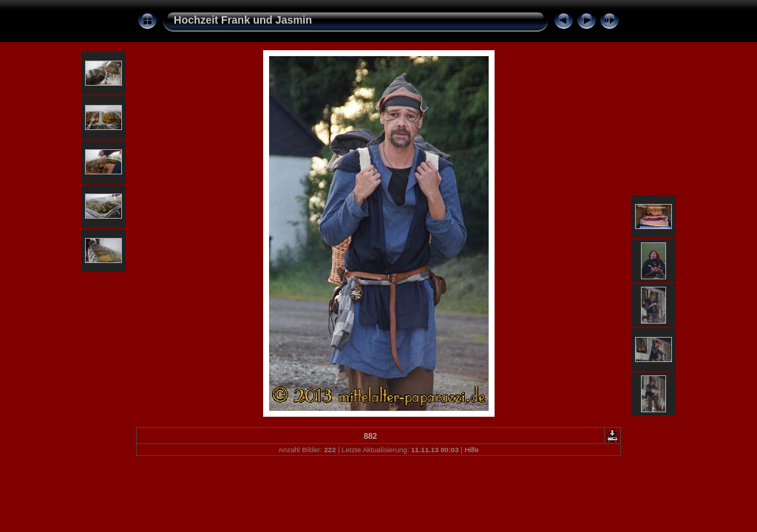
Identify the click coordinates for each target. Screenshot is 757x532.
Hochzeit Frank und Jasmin (243, 20)
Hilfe (471, 450)
